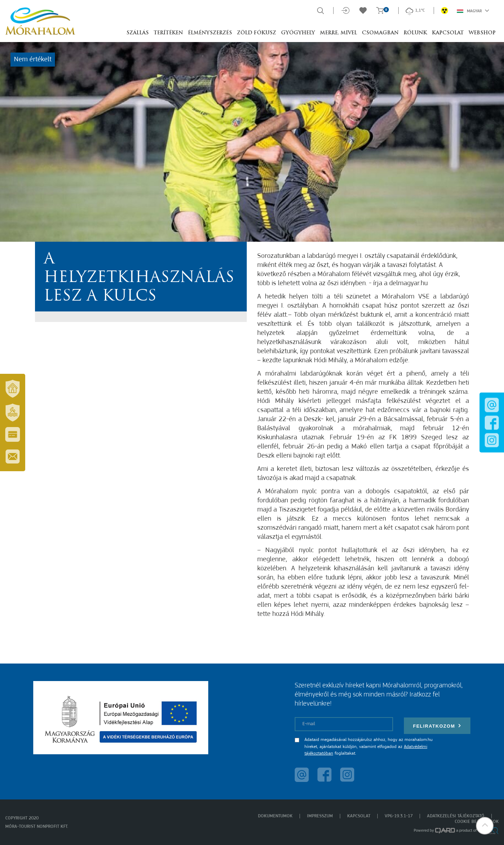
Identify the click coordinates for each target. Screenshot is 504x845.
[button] (485, 826)
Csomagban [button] (380, 33)
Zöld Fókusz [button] (257, 33)
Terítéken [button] (168, 33)
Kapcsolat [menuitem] (359, 816)
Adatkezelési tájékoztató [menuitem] (456, 816)
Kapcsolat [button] (448, 33)
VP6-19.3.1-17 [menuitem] (399, 816)
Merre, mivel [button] (338, 33)
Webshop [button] (482, 33)
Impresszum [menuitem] (320, 816)
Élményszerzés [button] (210, 33)
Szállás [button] (138, 33)
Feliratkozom (437, 726)
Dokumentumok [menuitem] (275, 816)
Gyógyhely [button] (298, 33)
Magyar (473, 11)
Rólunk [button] (415, 33)
